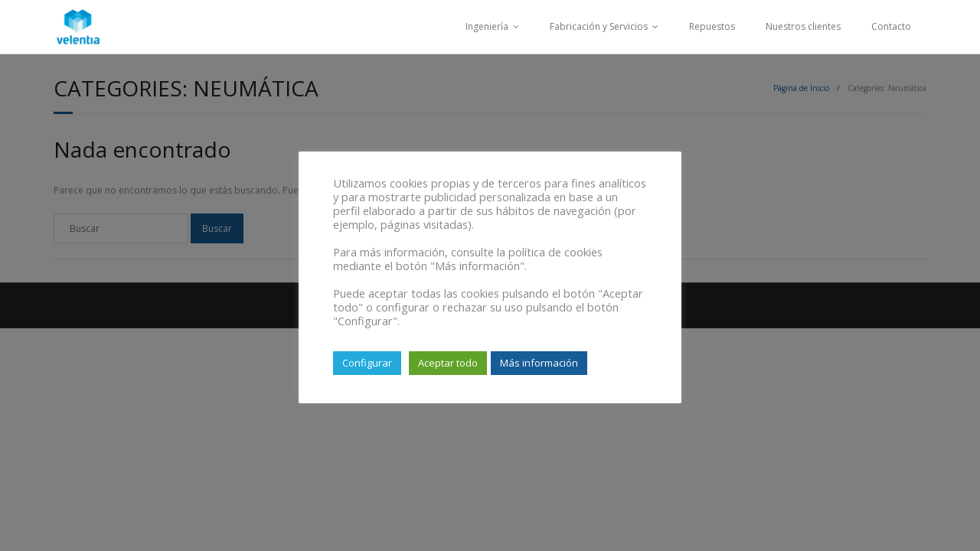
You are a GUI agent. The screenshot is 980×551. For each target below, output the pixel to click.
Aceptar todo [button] (448, 363)
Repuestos (712, 26)
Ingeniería (487, 26)
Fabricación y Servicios (599, 26)
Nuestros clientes (803, 26)
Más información (539, 363)
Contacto (891, 26)
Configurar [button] (367, 363)
